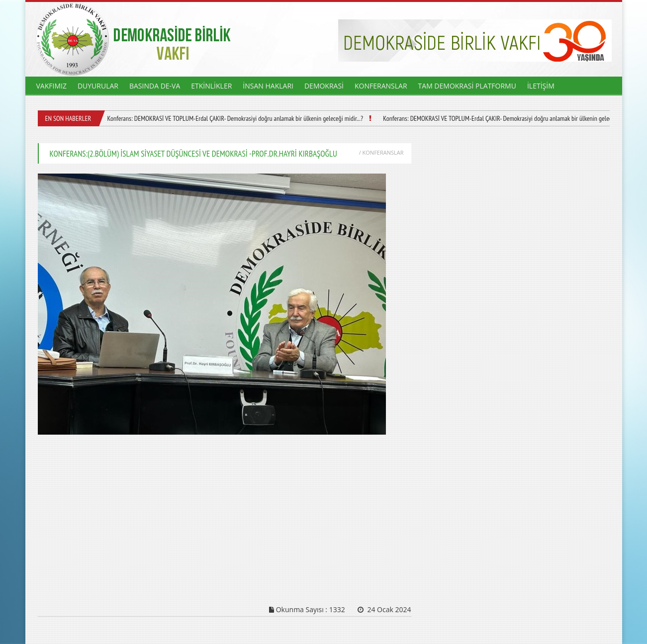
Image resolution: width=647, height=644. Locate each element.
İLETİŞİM (541, 86)
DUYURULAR (98, 86)
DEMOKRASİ (324, 86)
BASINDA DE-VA (155, 86)
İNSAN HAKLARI (268, 86)
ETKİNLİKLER (211, 86)
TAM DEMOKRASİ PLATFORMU (467, 86)
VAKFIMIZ (51, 86)
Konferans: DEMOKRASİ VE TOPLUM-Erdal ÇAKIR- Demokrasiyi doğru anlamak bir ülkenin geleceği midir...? (234, 118)
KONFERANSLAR (381, 86)
